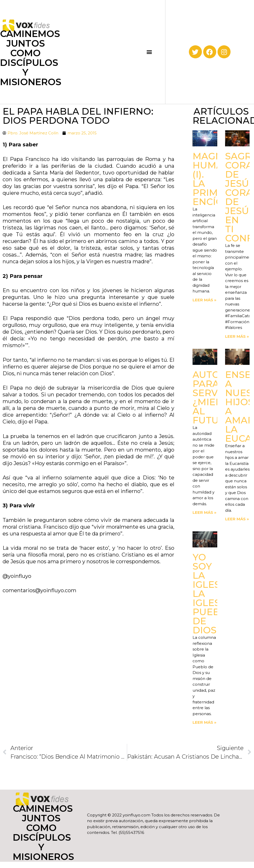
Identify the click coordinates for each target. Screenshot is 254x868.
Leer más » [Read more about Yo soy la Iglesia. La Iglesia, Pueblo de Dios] (205, 722)
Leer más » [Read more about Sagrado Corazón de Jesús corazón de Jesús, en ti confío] (237, 336)
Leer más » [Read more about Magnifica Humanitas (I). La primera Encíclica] (205, 300)
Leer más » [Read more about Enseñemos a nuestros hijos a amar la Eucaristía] (237, 519)
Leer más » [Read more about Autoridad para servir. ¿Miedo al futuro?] (205, 512)
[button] (149, 52)
